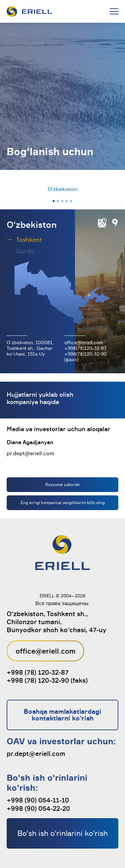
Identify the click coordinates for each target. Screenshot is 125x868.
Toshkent (29, 239)
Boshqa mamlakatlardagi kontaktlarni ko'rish (62, 715)
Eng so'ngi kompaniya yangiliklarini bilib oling (63, 503)
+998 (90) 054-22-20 (38, 808)
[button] (54, 201)
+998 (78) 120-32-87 (38, 672)
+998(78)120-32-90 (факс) (85, 357)
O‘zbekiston (63, 189)
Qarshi (25, 251)
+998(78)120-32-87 (85, 348)
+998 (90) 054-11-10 (38, 800)
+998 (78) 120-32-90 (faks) (47, 680)
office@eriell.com (84, 342)
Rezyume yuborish (62, 485)
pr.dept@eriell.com (30, 453)
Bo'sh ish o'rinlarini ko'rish (62, 833)
